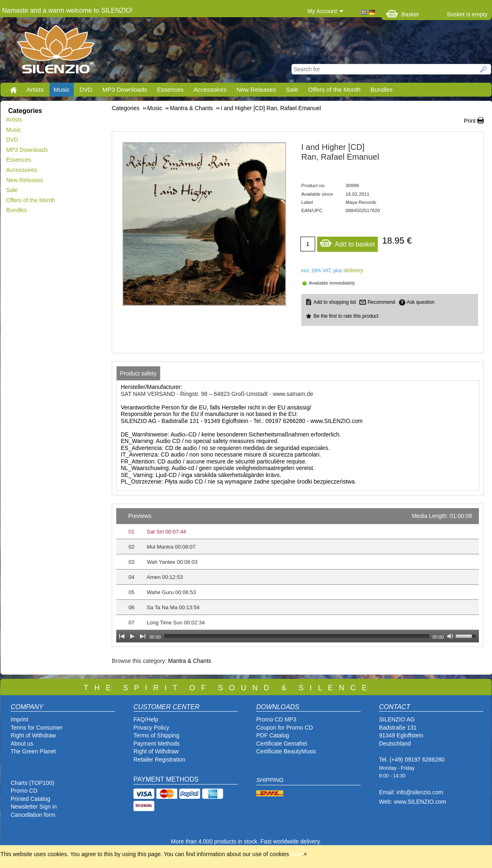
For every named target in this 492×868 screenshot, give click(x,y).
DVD (86, 89)
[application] (298, 575)
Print (470, 121)
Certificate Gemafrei (282, 744)
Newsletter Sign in (34, 807)
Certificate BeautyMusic (286, 751)
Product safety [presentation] (138, 373)
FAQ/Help (146, 719)
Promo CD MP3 (276, 719)
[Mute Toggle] (450, 636)
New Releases (256, 89)
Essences (170, 89)
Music (62, 89)
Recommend (381, 302)
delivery (353, 270)
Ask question (421, 302)
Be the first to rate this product (346, 316)
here (296, 854)
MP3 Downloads (125, 89)
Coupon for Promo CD (285, 728)
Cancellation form (34, 815)
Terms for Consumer (37, 728)
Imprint (19, 719)
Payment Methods (157, 744)
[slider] (297, 636)
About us (22, 744)
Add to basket (347, 242)
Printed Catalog (30, 799)
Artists (35, 89)
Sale (292, 89)
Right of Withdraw (33, 735)
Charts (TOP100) (32, 783)
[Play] (132, 636)
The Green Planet (33, 751)
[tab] (138, 373)
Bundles (381, 89)
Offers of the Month (334, 89)
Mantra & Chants (190, 661)
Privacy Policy (151, 728)
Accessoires (210, 89)
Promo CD (24, 791)
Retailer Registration (159, 759)
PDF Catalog (273, 735)
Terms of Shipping (156, 735)
